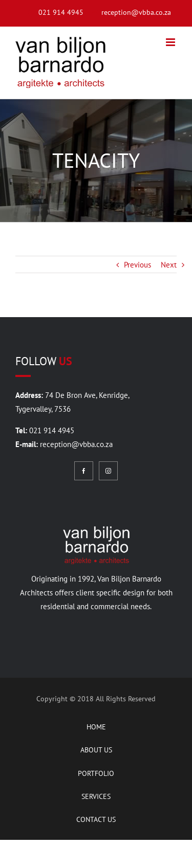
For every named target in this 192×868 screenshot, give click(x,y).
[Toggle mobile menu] (171, 42)
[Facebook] (84, 471)
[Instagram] (108, 471)
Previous (137, 265)
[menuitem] (52, 13)
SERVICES (96, 796)
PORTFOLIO (96, 773)
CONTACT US (96, 819)
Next (169, 265)
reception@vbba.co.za (76, 444)
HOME (96, 727)
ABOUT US (96, 750)
